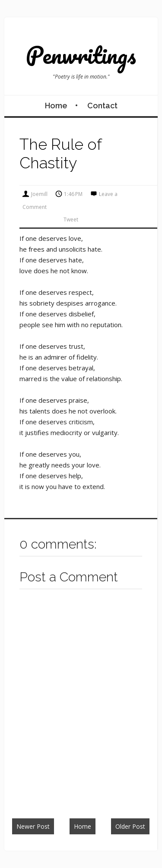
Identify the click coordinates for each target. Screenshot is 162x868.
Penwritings (81, 55)
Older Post (130, 826)
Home (56, 106)
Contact (102, 106)
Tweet (71, 219)
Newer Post (33, 826)
